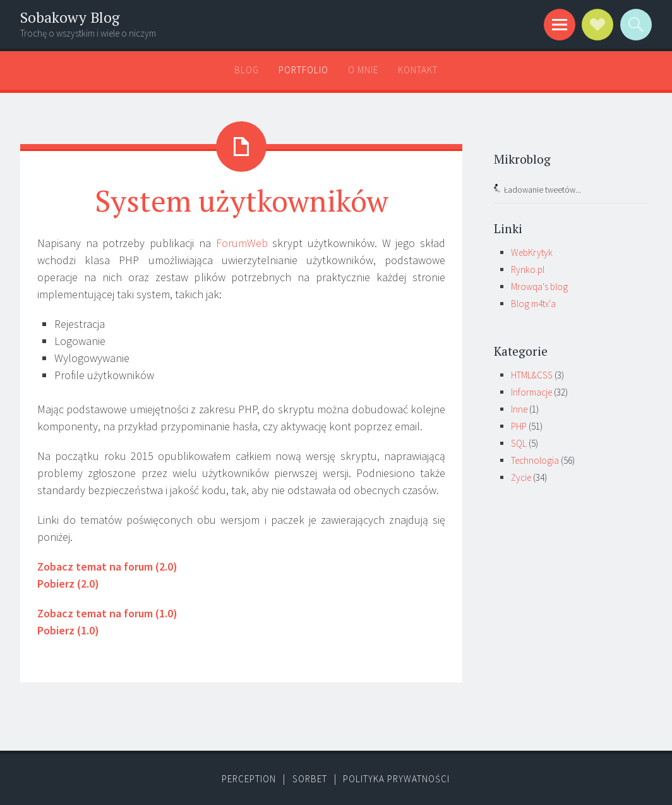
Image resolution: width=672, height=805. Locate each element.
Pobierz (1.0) (68, 630)
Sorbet (310, 779)
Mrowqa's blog (539, 287)
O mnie (363, 70)
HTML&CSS (532, 375)
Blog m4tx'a (533, 304)
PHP (519, 426)
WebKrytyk (532, 252)
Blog (247, 70)
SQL (519, 443)
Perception (249, 779)
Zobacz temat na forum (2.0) (107, 566)
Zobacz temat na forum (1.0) (107, 613)
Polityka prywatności (396, 779)
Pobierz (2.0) (68, 584)
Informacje (531, 392)
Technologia (535, 460)
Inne (519, 409)
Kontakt (418, 70)
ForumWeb (242, 243)
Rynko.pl (528, 269)
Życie (521, 477)
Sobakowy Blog (70, 17)
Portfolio (303, 70)
